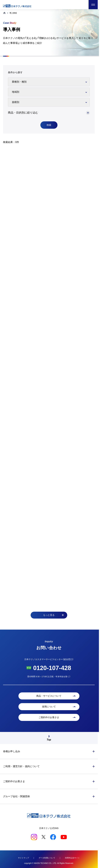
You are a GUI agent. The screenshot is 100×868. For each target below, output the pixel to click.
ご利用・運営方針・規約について (21, 766)
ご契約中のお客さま (14, 781)
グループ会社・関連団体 (16, 796)
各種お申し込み (12, 751)
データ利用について (47, 858)
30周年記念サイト (72, 858)
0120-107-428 (52, 668)
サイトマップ (23, 858)
